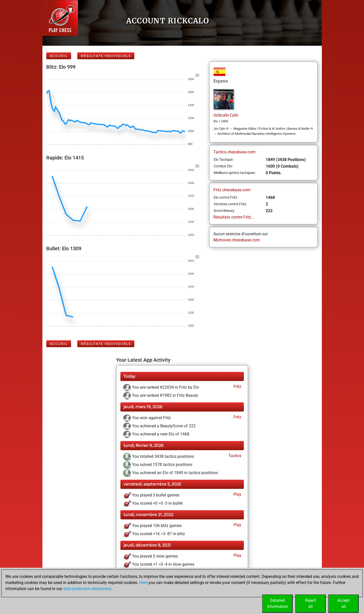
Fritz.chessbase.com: (232, 190)
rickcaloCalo (226, 115)
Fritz (237, 386)
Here (143, 583)
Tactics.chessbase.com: (235, 152)
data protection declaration (87, 589)
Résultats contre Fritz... (234, 217)
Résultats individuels (106, 56)
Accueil (59, 56)
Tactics (234, 456)
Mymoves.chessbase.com (237, 240)
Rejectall (311, 603)
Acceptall (343, 603)
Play (237, 494)
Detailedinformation (278, 603)
